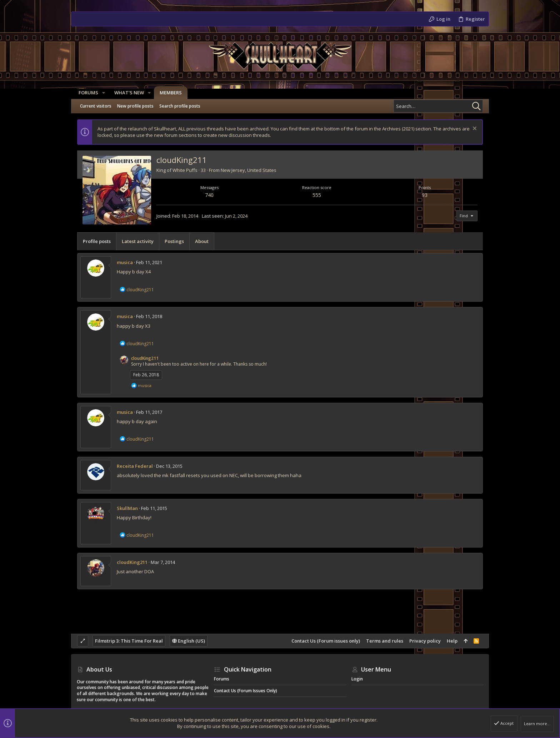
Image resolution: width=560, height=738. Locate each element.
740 (209, 195)
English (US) (189, 641)
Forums (222, 679)
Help (452, 641)
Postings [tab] (174, 241)
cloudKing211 (145, 358)
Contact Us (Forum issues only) (326, 641)
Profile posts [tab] (97, 241)
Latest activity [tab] (138, 241)
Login (357, 679)
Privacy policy (425, 641)
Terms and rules (385, 641)
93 (425, 195)
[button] (102, 93)
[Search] (438, 106)
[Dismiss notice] (474, 129)
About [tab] (202, 241)
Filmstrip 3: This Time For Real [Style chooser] (129, 641)
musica (125, 262)
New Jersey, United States (249, 170)
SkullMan (127, 508)
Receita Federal (135, 466)
